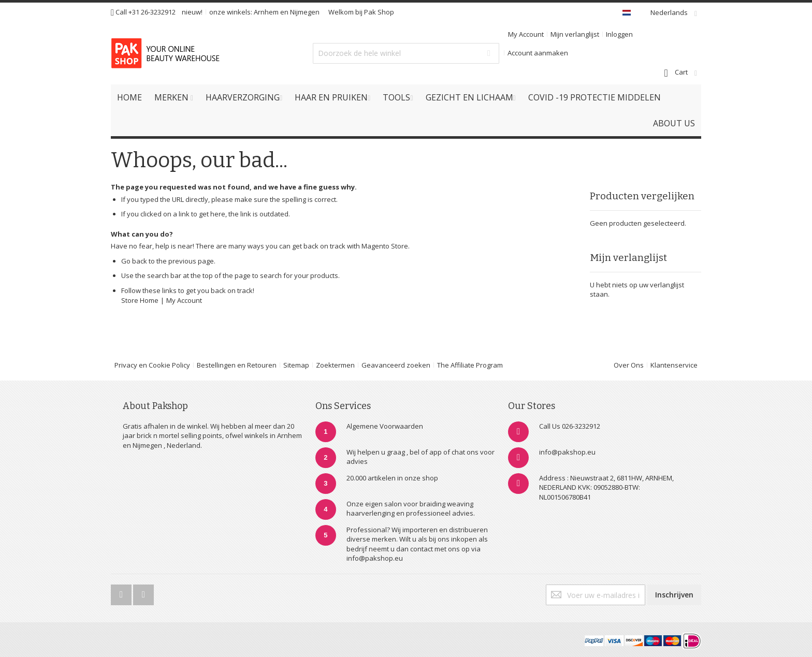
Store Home (140, 300)
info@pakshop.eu (567, 452)
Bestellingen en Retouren (237, 365)
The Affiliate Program (470, 365)
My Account (526, 34)
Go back (134, 261)
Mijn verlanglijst (575, 34)
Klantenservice (674, 365)
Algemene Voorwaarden (385, 426)
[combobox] (406, 53)
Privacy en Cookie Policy (152, 365)
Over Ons (629, 365)
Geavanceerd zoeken (396, 365)
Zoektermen (335, 365)
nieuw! (192, 12)
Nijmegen (305, 12)
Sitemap (296, 365)
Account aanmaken (538, 53)
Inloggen (619, 34)
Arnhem (266, 12)
